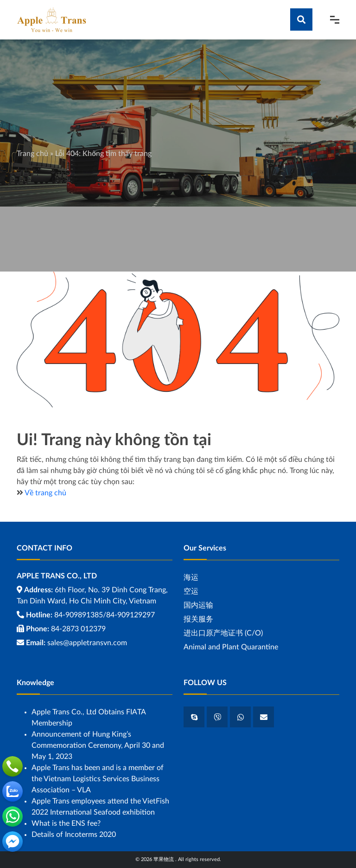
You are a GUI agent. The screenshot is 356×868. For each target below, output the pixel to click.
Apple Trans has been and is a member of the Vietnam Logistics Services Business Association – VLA (98, 779)
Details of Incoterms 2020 (74, 835)
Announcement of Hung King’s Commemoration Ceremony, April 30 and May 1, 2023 (98, 745)
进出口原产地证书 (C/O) (223, 633)
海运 (191, 577)
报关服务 (198, 619)
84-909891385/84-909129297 (105, 615)
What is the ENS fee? (66, 823)
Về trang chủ (45, 493)
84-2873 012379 (78, 629)
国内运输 (198, 605)
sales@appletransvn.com (87, 643)
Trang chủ (32, 154)
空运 (191, 591)
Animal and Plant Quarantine (231, 647)
